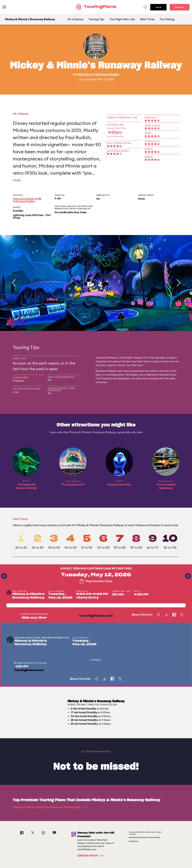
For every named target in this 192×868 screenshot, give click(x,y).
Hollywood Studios (107, 74)
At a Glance (76, 19)
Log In (158, 7)
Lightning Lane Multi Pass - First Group (32, 216)
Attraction (84, 74)
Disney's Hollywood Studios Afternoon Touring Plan (50, 807)
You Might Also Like (122, 19)
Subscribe (180, 7)
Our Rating (167, 19)
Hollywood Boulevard (26, 199)
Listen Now (91, 856)
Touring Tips (96, 19)
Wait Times (147, 19)
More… (18, 180)
